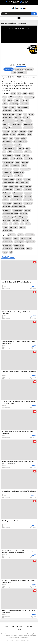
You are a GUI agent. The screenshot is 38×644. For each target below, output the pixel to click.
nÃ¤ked (16, 169)
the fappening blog (9, 179)
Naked (13, 94)
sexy (25, 114)
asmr (11, 138)
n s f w (13, 159)
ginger (29, 135)
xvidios (16, 224)
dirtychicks (28, 152)
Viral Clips (26, 155)
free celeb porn (28, 128)
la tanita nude (7, 238)
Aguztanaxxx (14, 227)
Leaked (31, 94)
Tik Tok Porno (26, 1)
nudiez (5, 224)
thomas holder (30, 235)
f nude (5, 186)
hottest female (7, 111)
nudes (25, 94)
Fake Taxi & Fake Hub (13, 1)
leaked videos (24, 104)
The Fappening (7, 142)
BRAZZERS (24, 3)
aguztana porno (19, 242)
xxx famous (24, 214)
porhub (5, 227)
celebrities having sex (18, 207)
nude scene (16, 220)
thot (4, 152)
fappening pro (7, 172)
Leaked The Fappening (10, 148)
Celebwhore (17, 641)
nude (19, 94)
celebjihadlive (7, 203)
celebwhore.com (8, 145)
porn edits (27, 210)
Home (6, 626)
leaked (5, 252)
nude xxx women (17, 193)
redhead (5, 135)
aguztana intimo (8, 249)
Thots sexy (18, 118)
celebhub (6, 200)
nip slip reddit (7, 196)
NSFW (10, 152)
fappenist (20, 121)
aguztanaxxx (11, 235)
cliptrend (6, 159)
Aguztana (23, 227)
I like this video (11, 65)
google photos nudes (22, 183)
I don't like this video (14, 65)
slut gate (21, 148)
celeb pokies (28, 190)
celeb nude (27, 179)
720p (22, 100)
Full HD (10, 100)
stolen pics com (8, 190)
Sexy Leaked (28, 159)
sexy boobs (25, 220)
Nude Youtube (15, 166)
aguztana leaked (19, 245)
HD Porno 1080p (29, 97)
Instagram (12, 107)
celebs (11, 97)
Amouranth (23, 131)
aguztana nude (7, 245)
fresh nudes (7, 193)
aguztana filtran (20, 249)
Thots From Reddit (8, 114)
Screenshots (29, 69)
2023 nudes (18, 190)
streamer (6, 166)
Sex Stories (15, 3)
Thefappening (14, 104)
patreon (31, 114)
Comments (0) (22, 73)
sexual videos (18, 152)
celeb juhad (6, 128)
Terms (19, 629)
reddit (30, 131)
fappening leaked (19, 172)
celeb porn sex (28, 124)
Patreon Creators (8, 162)
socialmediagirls (8, 155)
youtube (24, 166)
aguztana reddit (8, 242)
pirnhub (28, 224)
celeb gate (6, 131)
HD (27, 100)
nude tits (19, 179)
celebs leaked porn (16, 124)
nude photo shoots (26, 186)
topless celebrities (8, 183)
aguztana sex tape (26, 238)
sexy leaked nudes (23, 107)
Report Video (19, 69)
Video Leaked (18, 111)
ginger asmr (21, 135)
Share (14, 73)
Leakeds (24, 138)
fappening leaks (8, 176)
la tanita (16, 238)
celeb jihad (18, 145)
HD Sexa (18, 155)
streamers (25, 162)
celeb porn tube (17, 128)
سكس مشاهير (28, 200)
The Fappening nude (9, 121)
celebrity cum (28, 203)
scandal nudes (14, 186)
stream (17, 162)
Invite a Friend (17, 626)
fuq (11, 224)
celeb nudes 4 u (17, 210)
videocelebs (7, 220)
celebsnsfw (6, 207)
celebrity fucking (8, 217)
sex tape (29, 249)
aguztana (20, 235)
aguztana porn (30, 242)
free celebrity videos (21, 217)
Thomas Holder (8, 231)
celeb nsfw (28, 196)
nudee (17, 138)
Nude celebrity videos (20, 142)
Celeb (5, 97)
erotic (28, 148)
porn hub (14, 131)
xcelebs (5, 124)
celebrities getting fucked (10, 214)
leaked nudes (19, 176)
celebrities (26, 118)
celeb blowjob (18, 203)
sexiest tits (28, 193)
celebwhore (19, 97)
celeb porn (28, 121)
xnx (22, 224)
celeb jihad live (18, 196)
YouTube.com (7, 169)
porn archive (7, 210)
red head (13, 135)
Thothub (19, 114)
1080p (16, 100)
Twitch (5, 138)
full (4, 100)
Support (29, 626)
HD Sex (5, 104)
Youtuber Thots (7, 118)
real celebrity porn (16, 200)
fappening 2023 (25, 169)
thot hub (20, 159)
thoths (5, 107)
